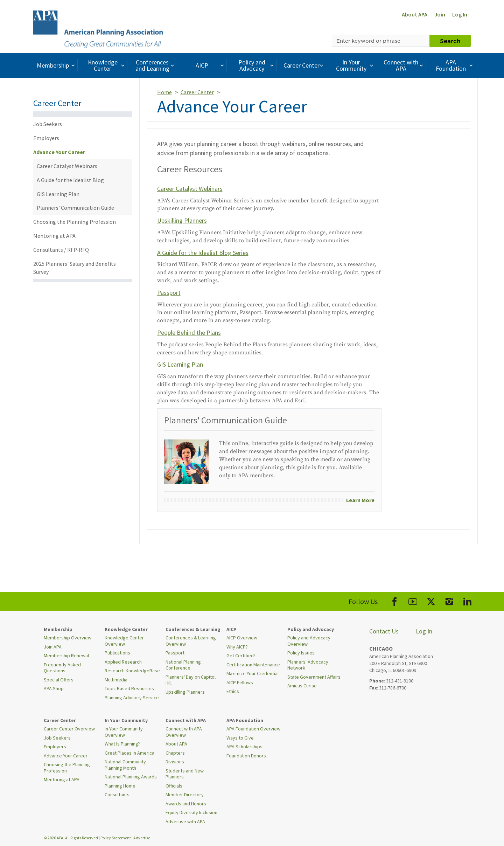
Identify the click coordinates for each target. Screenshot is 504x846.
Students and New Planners (185, 774)
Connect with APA (404, 65)
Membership (57, 65)
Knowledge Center (107, 65)
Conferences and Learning (156, 65)
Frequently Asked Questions (62, 668)
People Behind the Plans (189, 332)
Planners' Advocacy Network (308, 665)
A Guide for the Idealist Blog (70, 180)
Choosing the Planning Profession (75, 222)
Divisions (175, 762)
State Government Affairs (314, 677)
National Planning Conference (183, 665)
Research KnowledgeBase (132, 671)
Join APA (53, 647)
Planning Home (120, 786)
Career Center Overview (69, 729)
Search (450, 41)
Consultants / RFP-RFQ (61, 250)
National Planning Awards (131, 777)
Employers (46, 138)
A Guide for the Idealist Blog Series (203, 253)
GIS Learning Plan (58, 194)
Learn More (360, 500)
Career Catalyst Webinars (67, 166)
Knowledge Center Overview (124, 641)
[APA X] (431, 600)
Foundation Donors (246, 756)
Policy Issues (301, 653)
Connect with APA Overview (184, 732)
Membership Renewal (66, 656)
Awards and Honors (186, 804)
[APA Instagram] (449, 600)
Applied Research (123, 662)
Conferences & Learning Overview (191, 641)
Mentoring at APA (54, 236)
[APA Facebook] (395, 600)
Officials (174, 786)
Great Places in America (129, 753)
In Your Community (355, 65)
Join (440, 14)
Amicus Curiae (302, 686)
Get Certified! (241, 656)
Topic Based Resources (129, 688)
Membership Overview (68, 638)
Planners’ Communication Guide (75, 208)
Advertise (142, 838)
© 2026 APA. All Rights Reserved (71, 838)
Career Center (304, 65)
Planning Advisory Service (132, 698)
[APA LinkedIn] (467, 600)
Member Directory (185, 795)
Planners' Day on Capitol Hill (191, 680)
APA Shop (54, 688)
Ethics (233, 691)
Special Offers (59, 680)
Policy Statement (116, 838)
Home (164, 92)
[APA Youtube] (413, 600)
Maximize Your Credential (253, 673)
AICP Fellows (240, 682)
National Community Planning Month (125, 765)
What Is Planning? (122, 744)
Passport (169, 293)
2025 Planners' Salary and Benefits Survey (75, 268)
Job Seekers (48, 124)
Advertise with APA (185, 821)
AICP (211, 65)
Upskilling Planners (182, 220)
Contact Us (384, 631)
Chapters (175, 753)
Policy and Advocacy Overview (309, 641)
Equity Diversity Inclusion (191, 812)
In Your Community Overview (124, 732)
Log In (460, 14)
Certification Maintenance (253, 665)
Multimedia (116, 680)
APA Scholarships (244, 747)
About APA (415, 14)
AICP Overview (242, 638)
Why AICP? (237, 647)
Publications (117, 653)
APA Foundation (455, 65)
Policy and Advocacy (257, 65)
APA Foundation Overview (253, 729)
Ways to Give (240, 738)
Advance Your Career (59, 152)
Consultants (117, 795)
